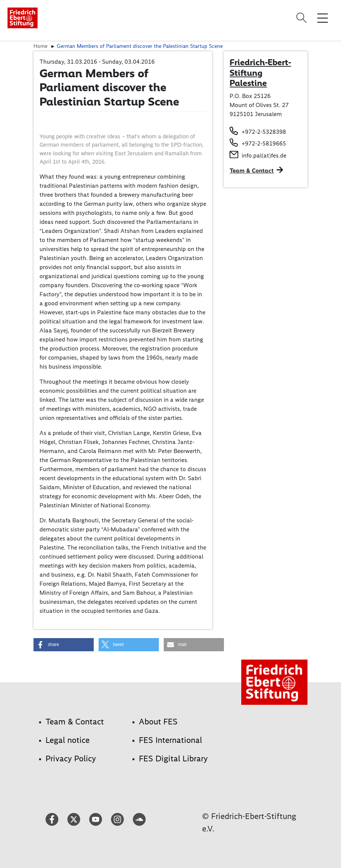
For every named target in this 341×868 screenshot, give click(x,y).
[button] (64, 645)
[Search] (303, 18)
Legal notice (68, 740)
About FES (158, 722)
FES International (170, 740)
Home (40, 46)
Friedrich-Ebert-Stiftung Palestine (260, 73)
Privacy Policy (71, 759)
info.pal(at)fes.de (264, 155)
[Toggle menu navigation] (323, 18)
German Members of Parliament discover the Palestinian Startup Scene (140, 46)
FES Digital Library (173, 759)
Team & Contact (252, 171)
